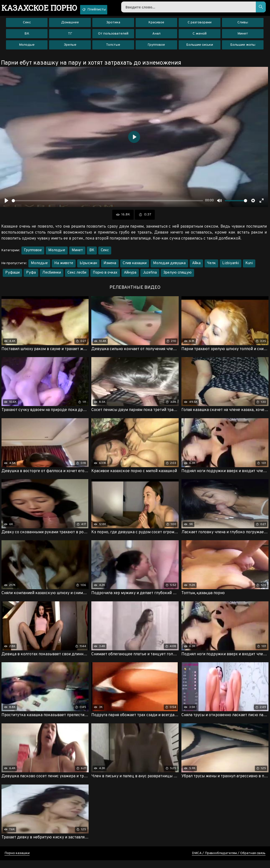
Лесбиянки (52, 276)
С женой (200, 37)
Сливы (243, 26)
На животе (64, 267)
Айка (196, 267)
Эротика (113, 26)
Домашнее (70, 26)
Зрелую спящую (177, 276)
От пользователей (113, 37)
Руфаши (12, 276)
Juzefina (150, 276)
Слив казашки (135, 267)
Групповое (156, 48)
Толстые (113, 48)
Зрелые (70, 48)
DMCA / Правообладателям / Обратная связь (229, 861)
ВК (27, 37)
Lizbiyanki (231, 267)
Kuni (249, 267)
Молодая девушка (169, 267)
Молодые (27, 48)
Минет (243, 37)
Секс (27, 26)
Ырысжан (88, 267)
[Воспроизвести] (6, 204)
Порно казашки (17, 861)
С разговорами (200, 26)
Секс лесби (77, 276)
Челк (211, 267)
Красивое (156, 26)
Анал (156, 37)
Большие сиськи (200, 48)
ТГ (70, 37)
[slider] (107, 204)
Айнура (130, 276)
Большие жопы (243, 48)
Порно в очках (105, 276)
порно (44, 9)
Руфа (31, 276)
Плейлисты (108, 9)
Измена (110, 267)
